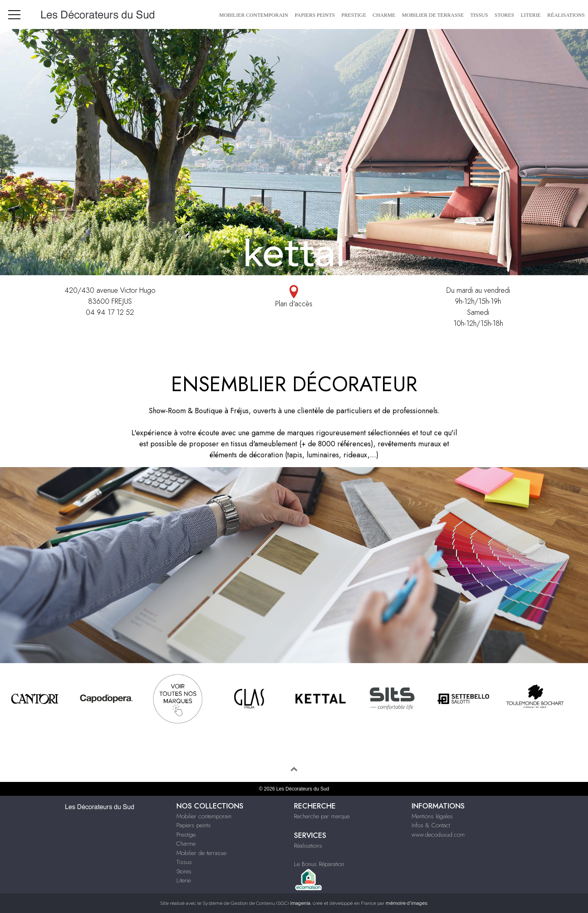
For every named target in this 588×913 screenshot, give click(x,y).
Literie (531, 15)
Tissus (479, 15)
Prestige (354, 15)
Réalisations (566, 15)
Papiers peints (315, 15)
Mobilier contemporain (253, 15)
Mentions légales (432, 816)
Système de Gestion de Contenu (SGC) (256, 903)
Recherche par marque (322, 816)
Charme (384, 15)
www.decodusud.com (438, 835)
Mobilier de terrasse (433, 15)
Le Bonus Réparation (319, 864)
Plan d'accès (294, 297)
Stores (504, 15)
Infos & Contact (431, 825)
